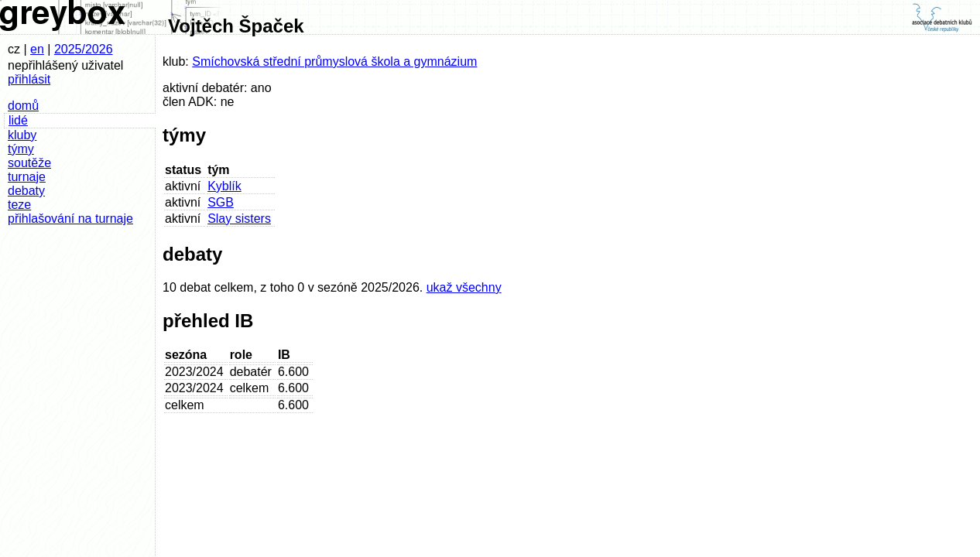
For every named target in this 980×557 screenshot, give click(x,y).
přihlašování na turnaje (70, 219)
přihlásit (29, 79)
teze (19, 205)
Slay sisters (239, 219)
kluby (22, 135)
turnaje (27, 177)
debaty (26, 191)
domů (23, 106)
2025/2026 (84, 49)
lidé (18, 120)
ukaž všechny (464, 287)
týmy (21, 149)
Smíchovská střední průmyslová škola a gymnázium (334, 62)
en (37, 49)
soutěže (29, 163)
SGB (221, 202)
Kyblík (224, 186)
